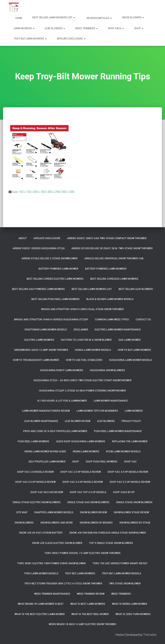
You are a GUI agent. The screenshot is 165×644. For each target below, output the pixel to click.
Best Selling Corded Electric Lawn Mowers (55, 279)
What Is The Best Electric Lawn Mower (40, 614)
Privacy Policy (131, 421)
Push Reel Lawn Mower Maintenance (118, 431)
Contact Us (143, 320)
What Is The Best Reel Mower (90, 614)
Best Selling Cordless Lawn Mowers (114, 279)
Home (18, 18)
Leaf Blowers (55, 28)
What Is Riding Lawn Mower (130, 604)
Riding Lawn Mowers (86, 452)
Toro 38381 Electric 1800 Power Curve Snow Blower (52, 563)
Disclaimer (81, 330)
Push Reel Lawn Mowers (33, 441)
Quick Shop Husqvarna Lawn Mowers (81, 441)
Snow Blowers (133, 17)
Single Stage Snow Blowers (134, 502)
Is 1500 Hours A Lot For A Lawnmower (62, 401)
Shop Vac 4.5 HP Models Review (83, 482)
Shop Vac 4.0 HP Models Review (35, 482)
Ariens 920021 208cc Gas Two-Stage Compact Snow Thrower (107, 238)
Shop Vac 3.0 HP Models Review (128, 472)
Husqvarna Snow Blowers (107, 370)
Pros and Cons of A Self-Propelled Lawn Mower (55, 431)
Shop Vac (130, 462)
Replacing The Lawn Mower (130, 441)
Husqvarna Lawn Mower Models (131, 360)
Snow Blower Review (93, 512)
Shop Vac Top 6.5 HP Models (88, 492)
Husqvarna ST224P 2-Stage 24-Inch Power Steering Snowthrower (83, 391)
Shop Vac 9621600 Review (47, 492)
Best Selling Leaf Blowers (136, 289)
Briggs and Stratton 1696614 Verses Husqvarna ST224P (51, 320)
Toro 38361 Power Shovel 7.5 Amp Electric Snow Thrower (82, 553)
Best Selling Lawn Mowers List (54, 17)
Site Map (22, 512)
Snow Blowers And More (57, 523)
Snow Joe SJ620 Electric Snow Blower (57, 543)
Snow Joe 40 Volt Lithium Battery (41, 533)
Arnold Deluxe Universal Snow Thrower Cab (114, 258)
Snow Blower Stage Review (131, 512)
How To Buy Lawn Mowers (134, 350)
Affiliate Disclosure (71, 39)
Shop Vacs (116, 28)
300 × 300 (39, 192)
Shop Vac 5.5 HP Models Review (130, 482)
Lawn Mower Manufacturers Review (46, 411)
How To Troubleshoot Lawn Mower (36, 360)
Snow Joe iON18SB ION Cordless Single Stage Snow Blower (108, 533)
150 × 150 (25, 192)
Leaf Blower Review (78, 421)
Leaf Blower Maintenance (41, 421)
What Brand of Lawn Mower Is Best (41, 604)
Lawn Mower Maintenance (111, 401)
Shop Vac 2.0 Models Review (35, 472)
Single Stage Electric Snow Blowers (37, 502)
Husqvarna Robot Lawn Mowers (62, 370)
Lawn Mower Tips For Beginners (97, 411)
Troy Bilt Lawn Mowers (30, 39)
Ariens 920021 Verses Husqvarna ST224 (39, 248)
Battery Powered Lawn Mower (58, 269)
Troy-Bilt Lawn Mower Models (122, 573)
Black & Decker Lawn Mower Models (110, 299)
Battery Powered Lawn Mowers (106, 269)
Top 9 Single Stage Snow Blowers (111, 543)
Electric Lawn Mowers (39, 340)
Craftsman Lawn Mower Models (46, 330)
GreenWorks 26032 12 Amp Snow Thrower (41, 350)
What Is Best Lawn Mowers (88, 604)
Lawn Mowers (24, 28)
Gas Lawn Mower (129, 340)
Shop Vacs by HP (124, 492)
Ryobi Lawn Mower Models (123, 452)
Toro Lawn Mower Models (41, 573)
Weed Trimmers (87, 28)
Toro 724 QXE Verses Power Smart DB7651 (120, 563)
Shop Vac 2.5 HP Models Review (81, 472)
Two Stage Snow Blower (125, 584)
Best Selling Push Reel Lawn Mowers (56, 299)
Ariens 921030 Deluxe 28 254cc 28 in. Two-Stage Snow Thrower (112, 248)
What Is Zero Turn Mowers (133, 614)
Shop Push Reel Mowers (102, 462)
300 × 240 (54, 192)
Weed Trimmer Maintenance (52, 594)
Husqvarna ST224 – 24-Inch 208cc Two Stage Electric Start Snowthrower (83, 380)
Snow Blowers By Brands (96, 523)
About (23, 238)
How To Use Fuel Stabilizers (84, 360)
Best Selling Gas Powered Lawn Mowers (38, 289)
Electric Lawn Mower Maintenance (118, 330)
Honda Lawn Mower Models (93, 350)
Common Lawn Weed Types (112, 320)
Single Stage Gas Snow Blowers (88, 502)
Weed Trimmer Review (91, 594)
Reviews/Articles (99, 18)
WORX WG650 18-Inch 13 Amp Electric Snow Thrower (82, 624)
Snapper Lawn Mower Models (54, 512)
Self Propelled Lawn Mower (47, 462)
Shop (139, 28)
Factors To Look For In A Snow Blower (86, 340)
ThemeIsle (150, 635)
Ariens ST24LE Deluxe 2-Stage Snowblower (50, 258)
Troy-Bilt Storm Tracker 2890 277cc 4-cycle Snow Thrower (63, 584)
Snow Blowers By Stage (135, 523)
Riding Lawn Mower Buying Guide (45, 452)
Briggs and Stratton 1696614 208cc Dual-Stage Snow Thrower (82, 309)
